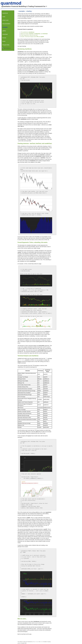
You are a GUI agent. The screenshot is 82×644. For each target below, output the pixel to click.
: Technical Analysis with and (32, 37)
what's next (5, 20)
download (5, 34)
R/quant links (6, 45)
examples (5, 27)
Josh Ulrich (22, 360)
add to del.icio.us (7, 48)
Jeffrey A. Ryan (35, 642)
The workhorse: (28, 32)
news (4, 17)
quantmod (11, 3)
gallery (4, 31)
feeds (4, 41)
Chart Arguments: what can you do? (29, 35)
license (4, 38)
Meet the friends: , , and (34, 34)
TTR (46, 358)
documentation (6, 24)
